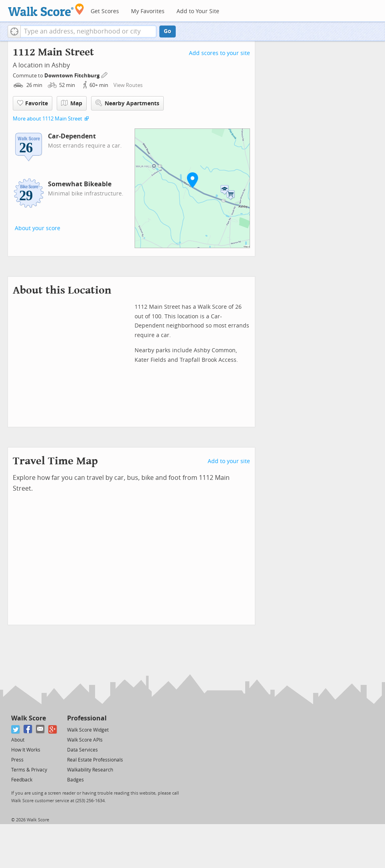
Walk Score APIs (85, 740)
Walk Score (29, 718)
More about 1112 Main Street (48, 119)
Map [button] (72, 103)
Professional (87, 718)
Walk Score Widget (88, 730)
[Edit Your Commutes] (105, 74)
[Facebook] (28, 729)
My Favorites (148, 11)
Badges (75, 780)
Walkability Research (90, 770)
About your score (38, 228)
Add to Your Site (198, 11)
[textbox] (88, 32)
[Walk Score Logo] (46, 10)
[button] (14, 32)
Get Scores (105, 11)
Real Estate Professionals (95, 760)
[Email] (41, 729)
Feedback (22, 780)
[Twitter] (16, 729)
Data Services (82, 750)
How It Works (26, 750)
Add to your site (229, 461)
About (18, 740)
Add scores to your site (219, 53)
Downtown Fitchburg (72, 76)
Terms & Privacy (29, 770)
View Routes (128, 85)
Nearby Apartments (127, 103)
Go (168, 31)
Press (17, 760)
